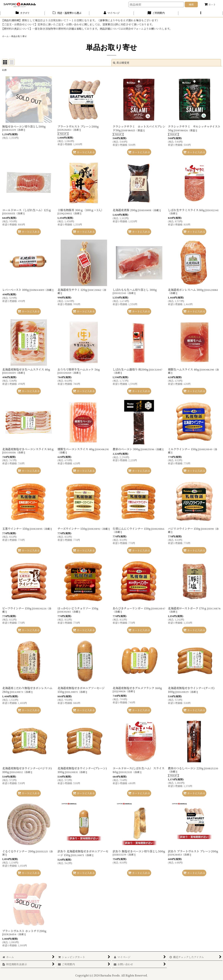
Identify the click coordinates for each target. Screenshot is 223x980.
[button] (201, 13)
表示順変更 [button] (121, 63)
